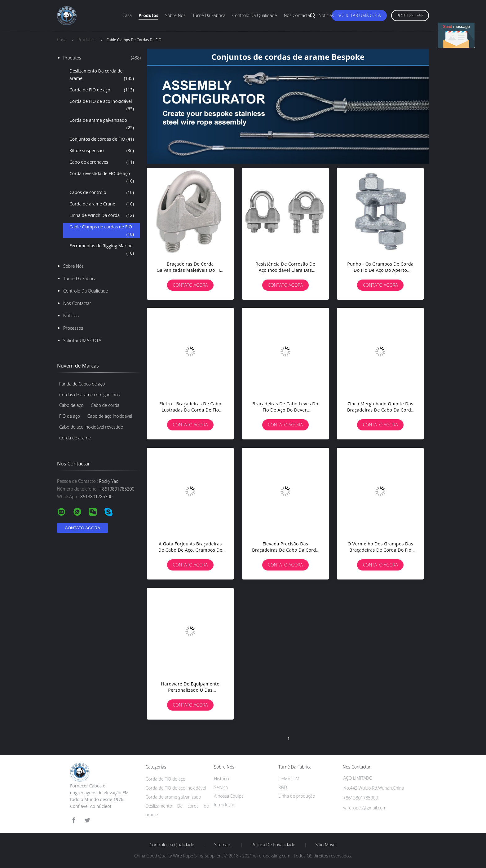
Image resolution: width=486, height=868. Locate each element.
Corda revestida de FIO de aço (102, 178)
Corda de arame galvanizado (102, 124)
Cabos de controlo (102, 192)
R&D (283, 787)
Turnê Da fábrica (209, 15)
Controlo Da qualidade (255, 15)
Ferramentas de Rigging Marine (102, 250)
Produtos (148, 15)
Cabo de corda (105, 405)
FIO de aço (70, 416)
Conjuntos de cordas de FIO (102, 139)
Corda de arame (75, 438)
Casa (127, 15)
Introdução (225, 805)
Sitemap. (223, 845)
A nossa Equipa (229, 796)
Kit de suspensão (102, 151)
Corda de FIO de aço (102, 90)
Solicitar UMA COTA (359, 15)
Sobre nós (175, 15)
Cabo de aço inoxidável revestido (91, 427)
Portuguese (410, 16)
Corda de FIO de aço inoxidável (102, 105)
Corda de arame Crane (102, 204)
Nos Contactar (298, 15)
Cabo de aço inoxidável (110, 416)
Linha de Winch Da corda (102, 215)
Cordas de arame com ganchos (89, 395)
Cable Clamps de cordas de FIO (102, 231)
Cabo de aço (71, 405)
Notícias (326, 15)
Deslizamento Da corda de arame (102, 75)
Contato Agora (190, 285)
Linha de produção (297, 796)
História (221, 779)
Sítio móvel (326, 845)
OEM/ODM (289, 779)
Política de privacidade (273, 845)
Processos (73, 328)
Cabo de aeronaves (102, 162)
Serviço (221, 787)
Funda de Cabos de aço (82, 384)
